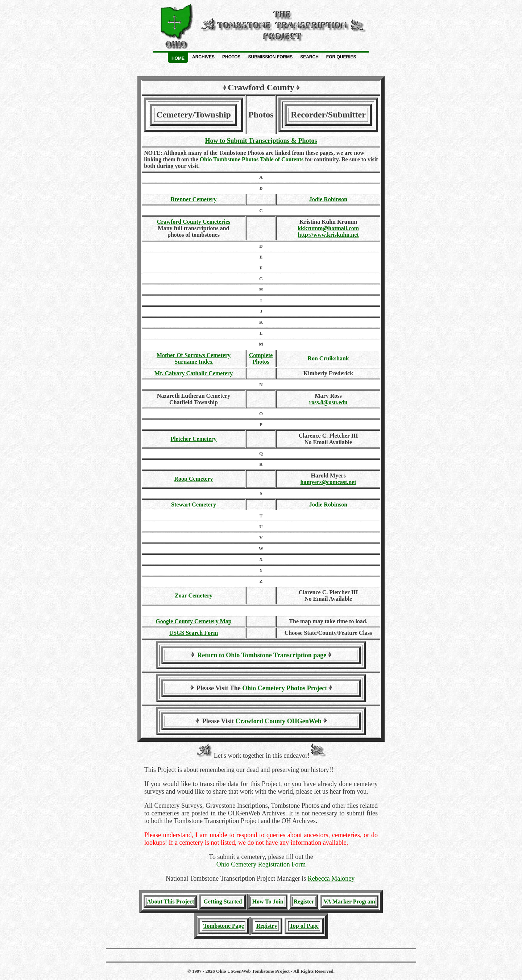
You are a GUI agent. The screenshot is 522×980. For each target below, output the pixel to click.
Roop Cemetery (193, 479)
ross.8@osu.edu (328, 402)
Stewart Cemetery (194, 505)
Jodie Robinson (328, 199)
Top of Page (304, 926)
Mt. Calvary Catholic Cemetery (194, 373)
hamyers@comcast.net (328, 482)
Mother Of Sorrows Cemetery (194, 355)
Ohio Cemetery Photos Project (285, 688)
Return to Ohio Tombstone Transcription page (262, 655)
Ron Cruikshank (328, 358)
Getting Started (223, 902)
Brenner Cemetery (194, 199)
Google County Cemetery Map (193, 621)
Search (309, 57)
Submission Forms (270, 57)
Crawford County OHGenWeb (279, 721)
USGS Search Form (194, 633)
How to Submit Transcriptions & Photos (261, 141)
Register (304, 902)
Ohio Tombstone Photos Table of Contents (252, 159)
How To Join (268, 902)
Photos (231, 57)
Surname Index (193, 362)
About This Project (170, 902)
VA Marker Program (349, 902)
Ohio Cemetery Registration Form (261, 864)
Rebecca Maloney (331, 878)
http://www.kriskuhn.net (328, 235)
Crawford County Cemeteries (194, 222)
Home (178, 58)
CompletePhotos (261, 358)
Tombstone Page (224, 926)
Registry (267, 926)
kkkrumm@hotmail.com (328, 228)
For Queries (341, 57)
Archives (203, 57)
